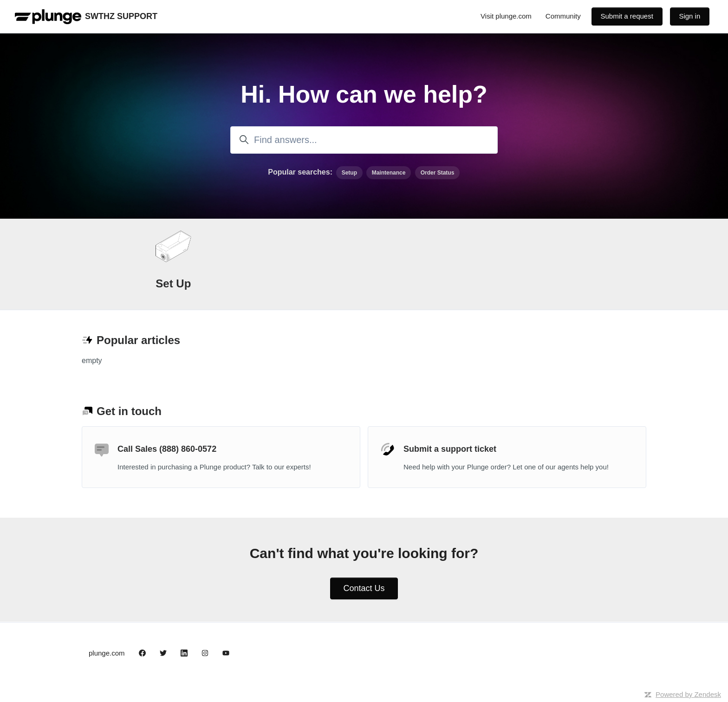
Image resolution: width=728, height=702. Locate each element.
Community (563, 16)
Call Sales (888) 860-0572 (167, 449)
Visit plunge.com (506, 16)
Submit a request (627, 16)
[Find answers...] (364, 140)
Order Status (438, 173)
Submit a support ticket (450, 449)
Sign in (689, 16)
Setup (349, 173)
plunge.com (107, 653)
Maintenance (389, 173)
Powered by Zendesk (688, 694)
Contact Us (364, 588)
